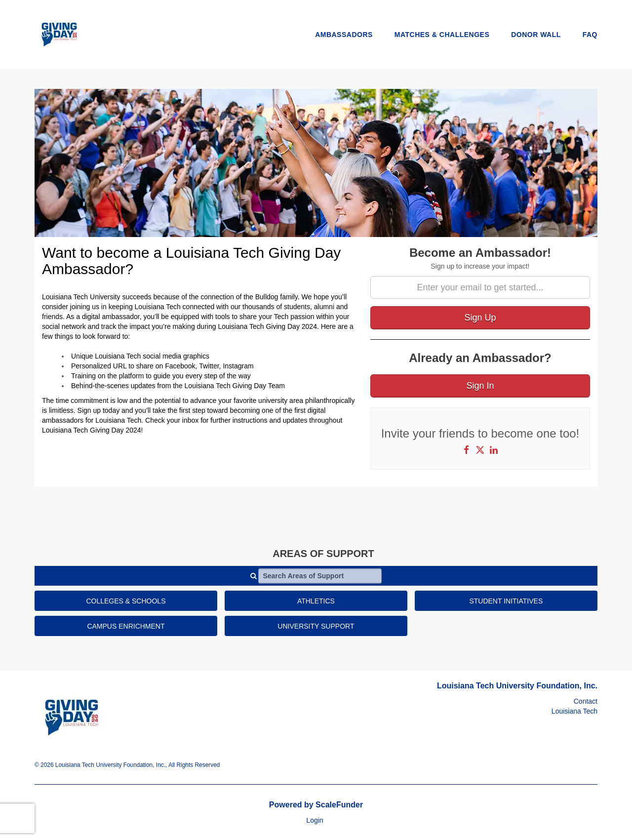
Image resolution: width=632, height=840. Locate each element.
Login (315, 820)
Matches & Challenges (442, 35)
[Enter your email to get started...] (480, 287)
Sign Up (480, 318)
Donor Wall (536, 35)
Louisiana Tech (574, 711)
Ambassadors (344, 35)
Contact (586, 701)
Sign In (480, 386)
